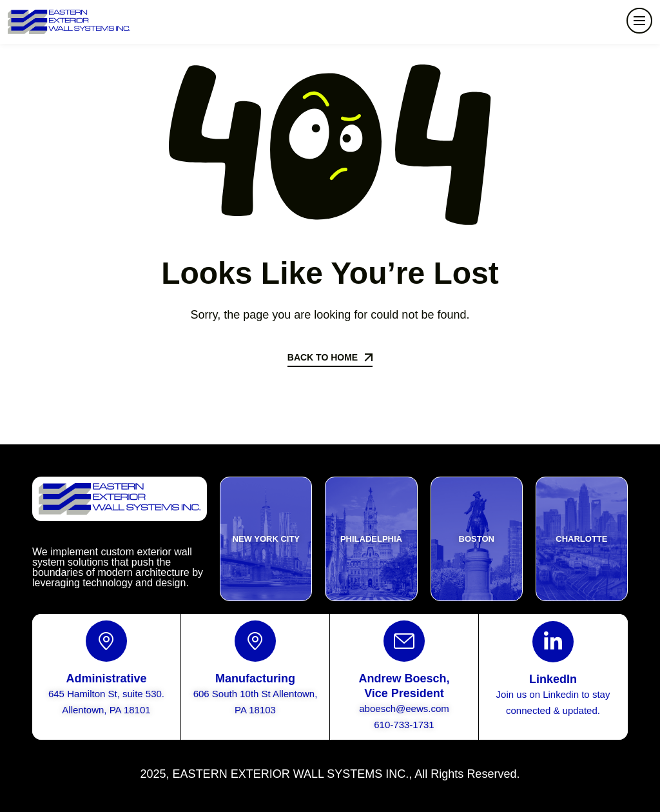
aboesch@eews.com (404, 708)
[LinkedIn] (553, 642)
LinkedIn (553, 679)
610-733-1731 (404, 725)
